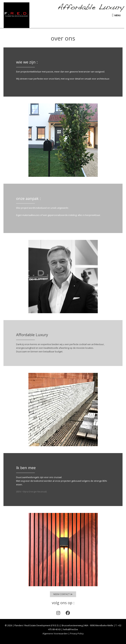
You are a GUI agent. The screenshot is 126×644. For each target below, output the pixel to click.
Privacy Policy (77, 633)
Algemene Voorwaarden (55, 633)
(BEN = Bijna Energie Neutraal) (31, 492)
